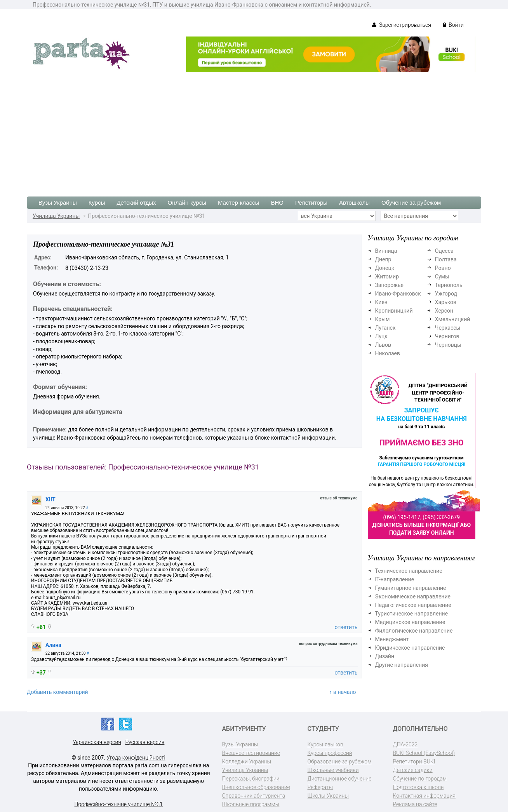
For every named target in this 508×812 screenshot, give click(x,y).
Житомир (387, 276)
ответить (346, 627)
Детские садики (413, 770)
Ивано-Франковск (398, 294)
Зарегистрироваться (401, 25)
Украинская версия (97, 742)
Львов (383, 345)
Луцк (381, 336)
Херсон (444, 311)
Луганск (385, 328)
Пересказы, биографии (251, 779)
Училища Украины (56, 216)
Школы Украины (328, 796)
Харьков (446, 302)
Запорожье (389, 285)
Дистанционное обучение (340, 779)
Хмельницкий (452, 319)
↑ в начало (343, 692)
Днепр (383, 259)
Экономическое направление (413, 596)
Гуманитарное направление (411, 588)
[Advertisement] (254, 130)
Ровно (443, 268)
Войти (453, 25)
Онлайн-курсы (187, 203)
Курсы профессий (330, 753)
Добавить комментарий (57, 692)
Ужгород (446, 294)
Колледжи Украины (247, 762)
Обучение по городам (420, 779)
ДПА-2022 (405, 744)
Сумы (442, 276)
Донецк (385, 268)
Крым (383, 319)
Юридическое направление (410, 648)
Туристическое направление (412, 614)
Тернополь (449, 285)
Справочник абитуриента (254, 796)
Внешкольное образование (256, 787)
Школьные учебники (333, 770)
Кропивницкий (394, 311)
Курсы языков (325, 744)
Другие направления (402, 665)
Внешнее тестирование (251, 753)
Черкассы (448, 328)
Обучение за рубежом (411, 203)
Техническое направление (409, 571)
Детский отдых (136, 203)
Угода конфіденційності (136, 758)
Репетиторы (311, 203)
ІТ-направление (395, 579)
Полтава (446, 259)
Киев (381, 302)
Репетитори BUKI (414, 762)
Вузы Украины (58, 203)
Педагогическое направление (413, 605)
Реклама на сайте (415, 804)
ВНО (277, 203)
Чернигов (447, 336)
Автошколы (354, 203)
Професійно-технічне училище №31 (119, 804)
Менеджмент (392, 639)
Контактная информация (424, 796)
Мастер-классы (239, 203)
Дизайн (385, 656)
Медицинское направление (410, 622)
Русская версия (145, 742)
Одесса (444, 251)
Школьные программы (251, 804)
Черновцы (448, 345)
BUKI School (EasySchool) (424, 753)
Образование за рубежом (340, 762)
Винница (386, 251)
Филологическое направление (414, 631)
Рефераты (320, 787)
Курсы (97, 203)
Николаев (388, 353)
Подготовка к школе (418, 787)
